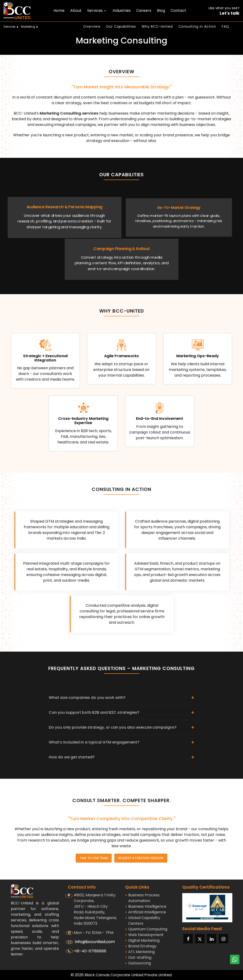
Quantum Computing (146, 929)
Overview (92, 26)
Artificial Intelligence (146, 912)
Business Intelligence (146, 906)
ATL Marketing (140, 952)
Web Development (144, 935)
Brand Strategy (141, 946)
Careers (144, 11)
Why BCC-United (157, 26)
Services (12, 27)
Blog (161, 11)
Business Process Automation (142, 898)
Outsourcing (138, 963)
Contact (178, 11)
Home (59, 11)
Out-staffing (138, 957)
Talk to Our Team (93, 858)
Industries (122, 11)
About (76, 11)
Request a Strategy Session (142, 858)
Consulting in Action (197, 26)
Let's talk (230, 13)
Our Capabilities (121, 26)
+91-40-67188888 (90, 951)
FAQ (225, 26)
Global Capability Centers (143, 920)
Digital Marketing (142, 940)
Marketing (30, 27)
